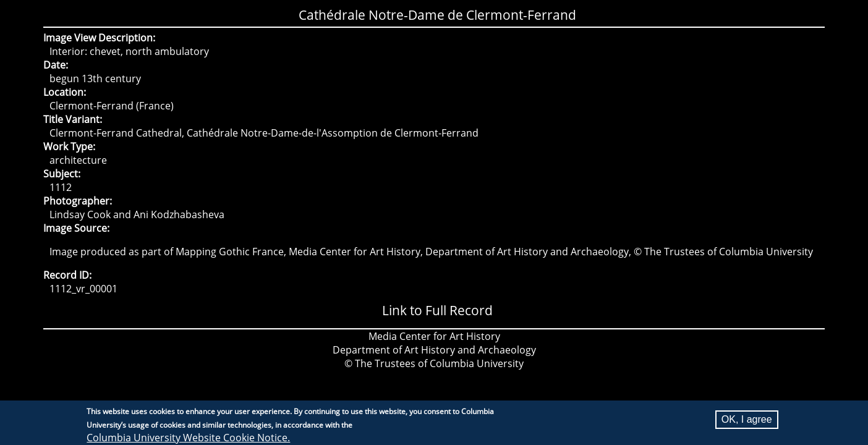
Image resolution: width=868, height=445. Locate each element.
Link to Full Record (437, 310)
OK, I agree (747, 422)
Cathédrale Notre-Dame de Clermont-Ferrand (437, 15)
